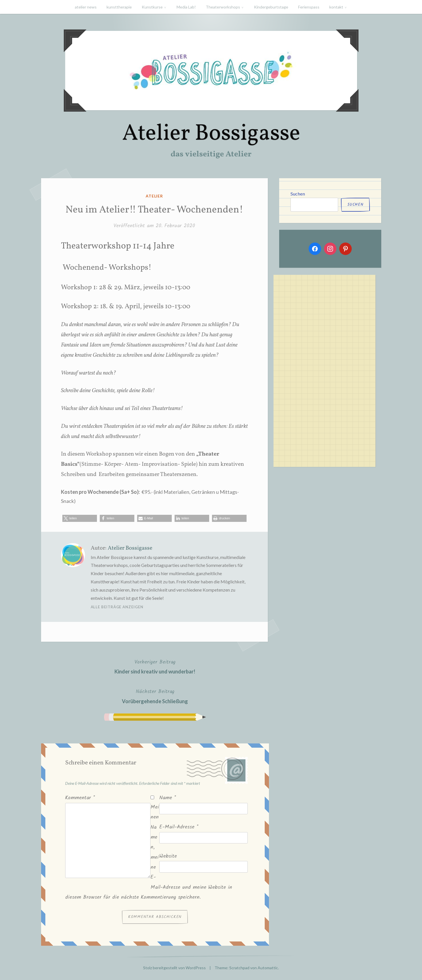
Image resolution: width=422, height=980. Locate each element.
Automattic (268, 968)
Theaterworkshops (223, 7)
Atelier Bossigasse (211, 134)
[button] (80, 518)
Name (168, 798)
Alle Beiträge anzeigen (117, 607)
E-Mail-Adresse (179, 827)
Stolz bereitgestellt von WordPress (174, 968)
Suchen (298, 194)
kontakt (336, 7)
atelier (154, 196)
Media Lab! (186, 7)
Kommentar (80, 798)
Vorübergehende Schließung (155, 696)
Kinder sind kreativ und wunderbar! (155, 666)
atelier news (86, 7)
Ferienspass (309, 7)
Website (168, 856)
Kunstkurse (152, 7)
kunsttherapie (119, 7)
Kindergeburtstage (271, 7)
